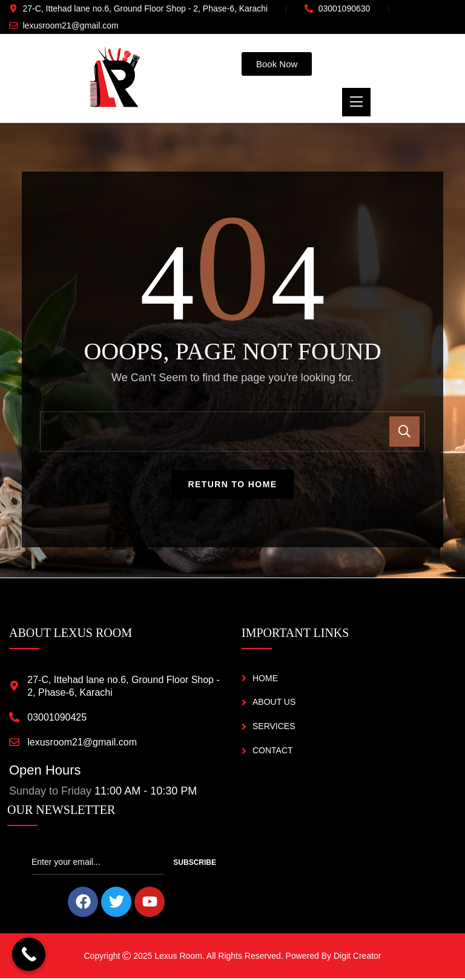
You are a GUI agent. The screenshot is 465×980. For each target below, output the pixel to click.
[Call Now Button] (29, 954)
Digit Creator (358, 958)
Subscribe (195, 864)
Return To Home (233, 486)
